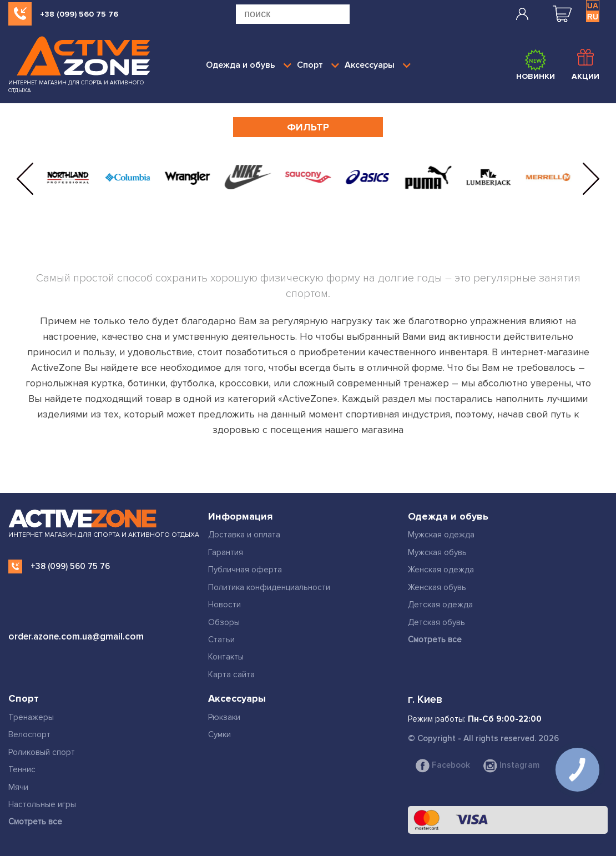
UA (593, 6)
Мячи (18, 787)
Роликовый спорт (42, 752)
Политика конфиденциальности (269, 587)
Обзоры (224, 622)
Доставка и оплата (244, 535)
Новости (224, 605)
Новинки (536, 65)
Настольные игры (42, 804)
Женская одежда (441, 570)
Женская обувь (437, 587)
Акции (585, 65)
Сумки (219, 734)
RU (593, 17)
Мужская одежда (441, 535)
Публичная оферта (245, 570)
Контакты (226, 657)
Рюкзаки (224, 717)
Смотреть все (435, 640)
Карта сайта (231, 674)
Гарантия (226, 552)
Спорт (318, 65)
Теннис (22, 769)
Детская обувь (436, 622)
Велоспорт (29, 734)
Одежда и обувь (249, 65)
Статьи (221, 640)
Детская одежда (440, 605)
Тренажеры (31, 717)
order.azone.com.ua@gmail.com (76, 636)
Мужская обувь (437, 552)
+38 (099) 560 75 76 (79, 14)
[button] (25, 179)
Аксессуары (378, 65)
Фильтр (308, 127)
